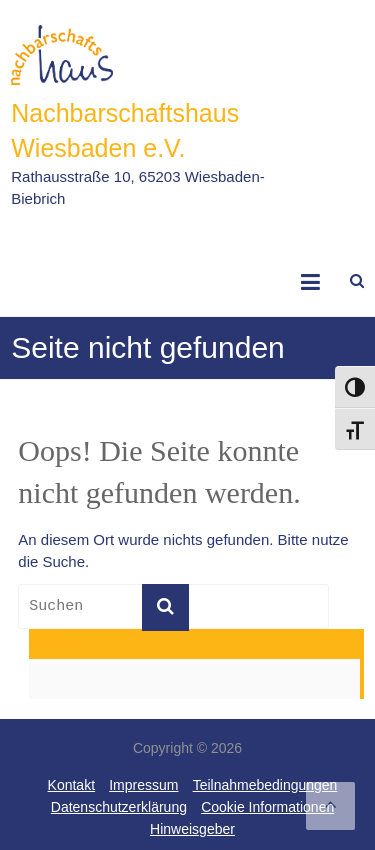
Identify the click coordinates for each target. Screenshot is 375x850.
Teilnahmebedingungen (265, 785)
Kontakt (71, 785)
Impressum (143, 785)
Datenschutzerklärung (119, 807)
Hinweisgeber (192, 829)
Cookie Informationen (267, 807)
